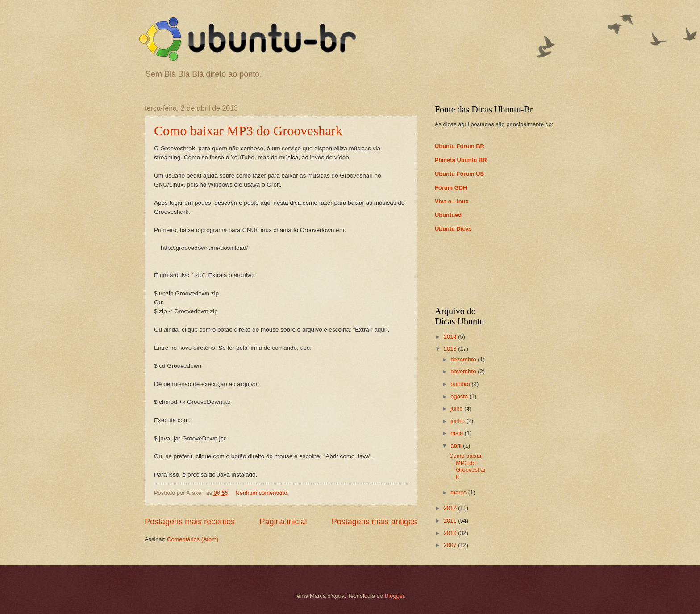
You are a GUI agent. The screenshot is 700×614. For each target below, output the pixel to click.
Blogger (395, 596)
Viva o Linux (452, 201)
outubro (461, 384)
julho (457, 409)
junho (458, 421)
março (459, 492)
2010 (451, 533)
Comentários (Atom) (193, 539)
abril (457, 446)
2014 (451, 337)
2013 (451, 349)
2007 (451, 545)
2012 (451, 508)
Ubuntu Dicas (453, 229)
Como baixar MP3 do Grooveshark (248, 131)
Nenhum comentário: (263, 493)
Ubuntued (448, 215)
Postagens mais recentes (190, 522)
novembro (464, 371)
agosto (460, 396)
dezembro (464, 359)
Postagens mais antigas (374, 522)
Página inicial (283, 522)
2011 (451, 521)
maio (457, 433)
